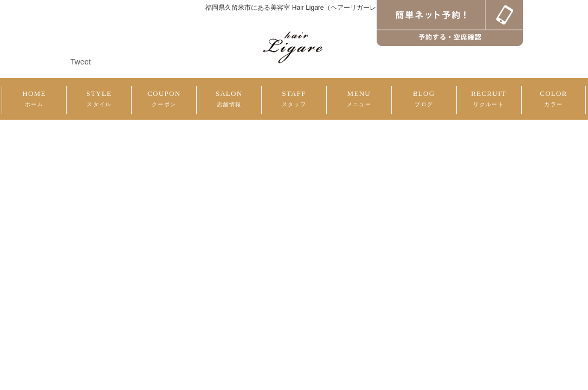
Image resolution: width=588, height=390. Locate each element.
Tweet (80, 62)
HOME (34, 98)
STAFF (294, 98)
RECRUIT (489, 98)
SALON (229, 98)
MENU (359, 98)
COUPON (164, 98)
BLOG (424, 98)
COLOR (554, 98)
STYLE (99, 98)
